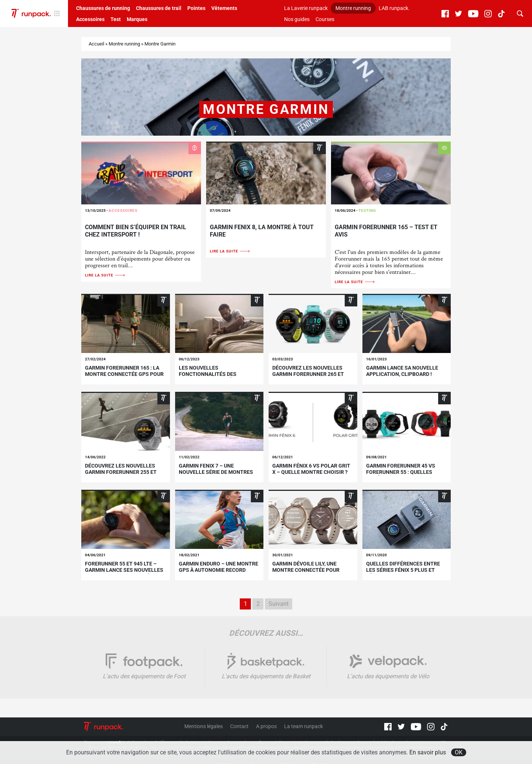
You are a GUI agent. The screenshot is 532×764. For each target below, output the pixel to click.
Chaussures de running (103, 8)
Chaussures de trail (159, 8)
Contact (239, 726)
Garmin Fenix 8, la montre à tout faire (262, 231)
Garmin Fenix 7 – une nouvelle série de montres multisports (216, 472)
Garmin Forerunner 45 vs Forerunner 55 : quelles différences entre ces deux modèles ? (404, 475)
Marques (137, 19)
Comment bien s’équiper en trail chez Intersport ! (136, 231)
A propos (266, 726)
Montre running (353, 8)
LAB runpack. (394, 8)
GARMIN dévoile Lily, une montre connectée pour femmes (306, 570)
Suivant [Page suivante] (279, 604)
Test (116, 19)
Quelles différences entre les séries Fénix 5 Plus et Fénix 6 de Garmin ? (403, 570)
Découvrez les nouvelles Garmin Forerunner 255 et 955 (121, 472)
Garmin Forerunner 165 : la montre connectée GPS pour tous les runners (124, 374)
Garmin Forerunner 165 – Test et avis (386, 231)
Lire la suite (105, 275)
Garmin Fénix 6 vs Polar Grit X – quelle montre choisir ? (311, 469)
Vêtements (224, 8)
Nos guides (297, 19)
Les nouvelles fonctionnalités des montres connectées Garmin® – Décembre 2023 (213, 377)
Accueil (96, 44)
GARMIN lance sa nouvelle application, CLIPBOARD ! (402, 371)
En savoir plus (428, 752)
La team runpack (303, 726)
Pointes (196, 8)
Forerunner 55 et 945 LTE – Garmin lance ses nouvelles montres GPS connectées (124, 570)
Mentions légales (204, 726)
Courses (325, 19)
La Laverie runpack (306, 8)
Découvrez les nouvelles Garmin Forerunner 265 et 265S (308, 374)
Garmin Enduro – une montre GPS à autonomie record (219, 567)
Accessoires (90, 19)
